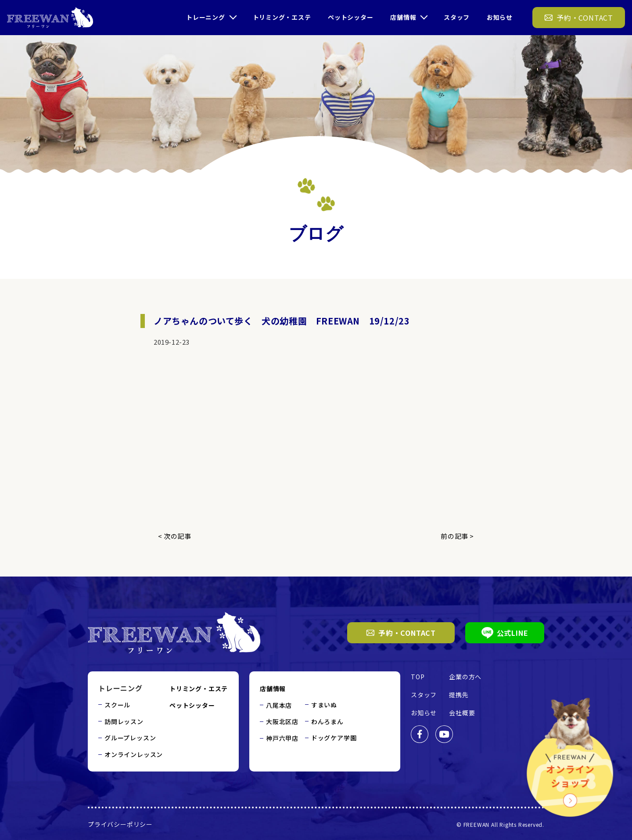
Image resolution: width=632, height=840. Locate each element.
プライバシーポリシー (120, 824)
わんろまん (327, 721)
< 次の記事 (175, 536)
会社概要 (462, 713)
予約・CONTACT (401, 633)
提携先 (459, 695)
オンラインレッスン (134, 754)
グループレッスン (130, 738)
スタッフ (457, 17)
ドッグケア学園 (334, 738)
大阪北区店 (282, 721)
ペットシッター (351, 17)
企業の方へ (465, 677)
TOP (418, 677)
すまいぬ (324, 705)
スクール (117, 705)
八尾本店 (279, 705)
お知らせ (500, 17)
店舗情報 (403, 17)
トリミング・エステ (282, 17)
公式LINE (505, 633)
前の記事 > (457, 536)
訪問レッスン (124, 721)
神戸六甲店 (282, 738)
